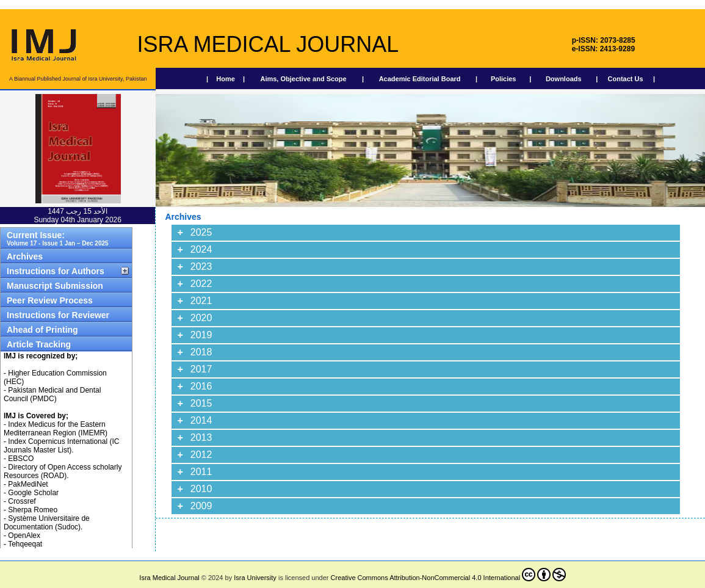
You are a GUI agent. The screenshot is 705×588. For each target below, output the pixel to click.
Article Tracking (39, 344)
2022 (201, 284)
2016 (201, 386)
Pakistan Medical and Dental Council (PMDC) (52, 394)
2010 (201, 489)
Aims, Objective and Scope (303, 79)
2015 (201, 403)
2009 (201, 506)
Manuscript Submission (55, 286)
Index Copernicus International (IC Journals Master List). (61, 446)
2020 (201, 318)
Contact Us (626, 79)
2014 (201, 420)
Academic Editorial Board (420, 79)
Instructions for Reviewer (58, 315)
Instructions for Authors (56, 271)
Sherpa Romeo (33, 510)
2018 (201, 352)
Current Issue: (58, 238)
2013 (201, 437)
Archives (25, 256)
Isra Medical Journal (169, 578)
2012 (201, 455)
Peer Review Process (50, 300)
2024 (201, 249)
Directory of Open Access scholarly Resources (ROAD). (63, 471)
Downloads (564, 79)
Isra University (255, 578)
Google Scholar (33, 493)
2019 (201, 335)
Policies (504, 79)
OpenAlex (24, 535)
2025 (201, 232)
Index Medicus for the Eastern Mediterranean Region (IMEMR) (56, 429)
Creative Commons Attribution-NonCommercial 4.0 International (449, 575)
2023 (201, 267)
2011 (201, 472)
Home (226, 79)
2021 (201, 301)
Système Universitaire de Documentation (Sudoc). (47, 523)
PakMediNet (28, 484)
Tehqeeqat (25, 544)
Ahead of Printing (42, 330)
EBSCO (21, 459)
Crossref (22, 501)
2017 (201, 369)
